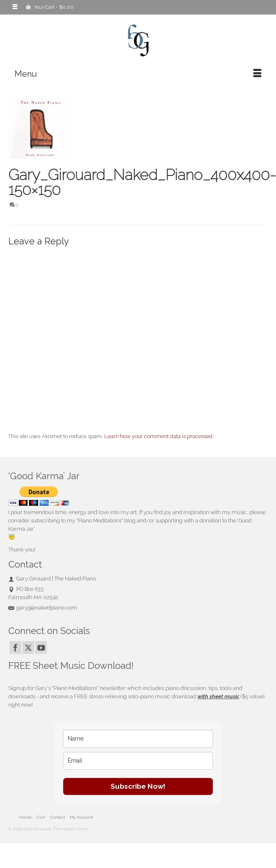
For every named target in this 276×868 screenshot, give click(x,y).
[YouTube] (41, 647)
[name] (138, 739)
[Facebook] (15, 647)
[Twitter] (28, 647)
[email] (138, 761)
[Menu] (138, 74)
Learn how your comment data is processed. (159, 436)
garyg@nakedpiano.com (43, 608)
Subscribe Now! (138, 786)
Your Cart (50, 7)
